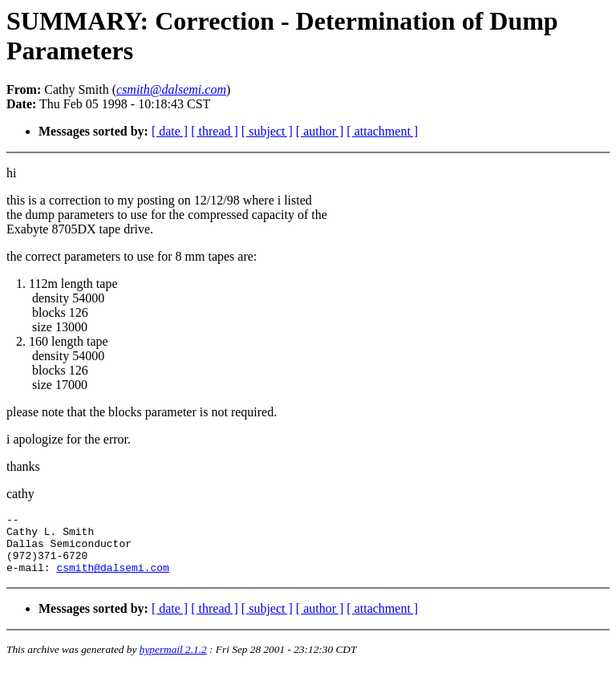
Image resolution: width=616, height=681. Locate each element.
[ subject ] (267, 131)
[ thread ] (215, 131)
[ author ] (320, 131)
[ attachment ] (382, 131)
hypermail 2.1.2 (173, 661)
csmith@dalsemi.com (112, 579)
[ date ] (170, 131)
